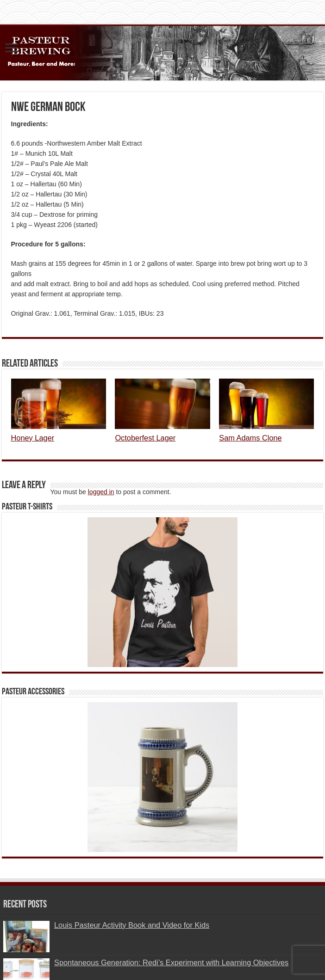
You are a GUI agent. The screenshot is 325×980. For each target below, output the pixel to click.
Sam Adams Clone (250, 438)
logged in (101, 492)
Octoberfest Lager (145, 438)
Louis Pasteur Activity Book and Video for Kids (132, 925)
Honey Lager (33, 438)
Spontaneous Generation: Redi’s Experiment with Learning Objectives (171, 962)
